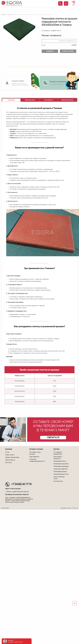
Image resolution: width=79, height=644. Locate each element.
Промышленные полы (61, 474)
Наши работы (10, 460)
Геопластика (58, 481)
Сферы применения (12, 458)
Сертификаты (34, 457)
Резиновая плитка (60, 461)
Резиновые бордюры (61, 467)
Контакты (9, 463)
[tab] (11, 100)
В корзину (50, 51)
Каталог (10, 15)
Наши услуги (10, 455)
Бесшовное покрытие (58, 458)
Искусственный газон (59, 478)
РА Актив (75, 508)
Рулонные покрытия (61, 469)
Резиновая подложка (61, 464)
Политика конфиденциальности (37, 460)
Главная (4, 15)
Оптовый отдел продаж (35, 453)
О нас (7, 452)
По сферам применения (58, 453)
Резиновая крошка (60, 472)
